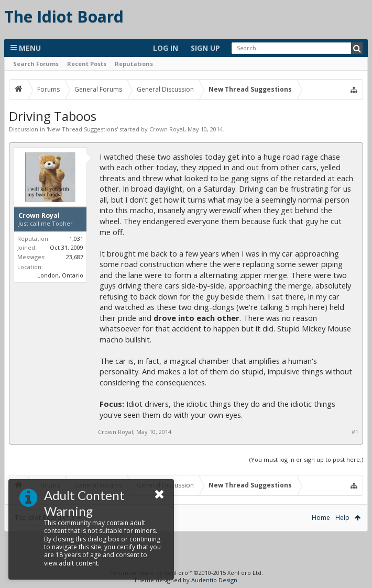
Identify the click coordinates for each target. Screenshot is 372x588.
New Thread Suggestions (82, 129)
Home (321, 518)
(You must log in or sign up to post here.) (306, 459)
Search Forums (36, 64)
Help (342, 518)
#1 (355, 432)
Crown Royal (167, 129)
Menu (26, 48)
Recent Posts (87, 64)
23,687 (75, 257)
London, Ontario (60, 275)
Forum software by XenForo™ (186, 573)
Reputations (134, 64)
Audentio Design (214, 580)
